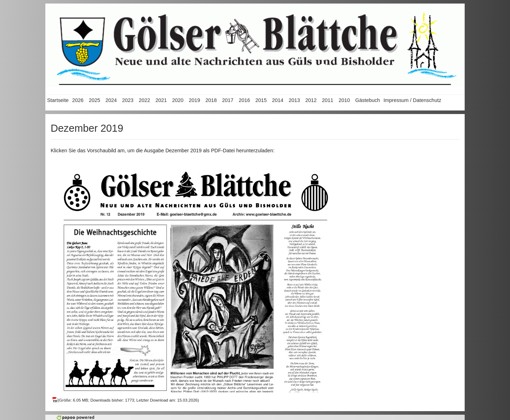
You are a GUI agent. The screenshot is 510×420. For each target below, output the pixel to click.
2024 (111, 100)
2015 (261, 100)
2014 (278, 100)
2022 (144, 100)
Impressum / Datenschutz (412, 100)
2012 (311, 100)
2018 (211, 100)
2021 (161, 100)
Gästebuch (368, 100)
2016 (244, 100)
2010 (344, 100)
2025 (95, 100)
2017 (228, 100)
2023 (128, 100)
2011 (328, 100)
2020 (178, 100)
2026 (78, 100)
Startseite (58, 100)
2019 (194, 100)
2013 (294, 100)
